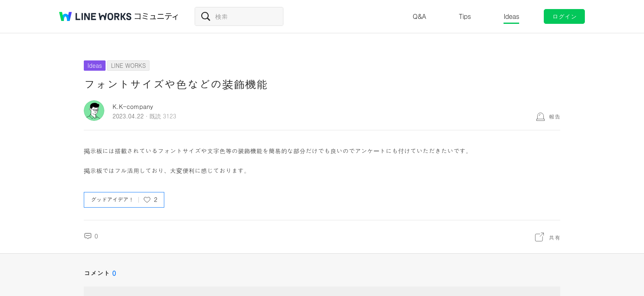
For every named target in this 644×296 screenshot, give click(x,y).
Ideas (511, 16)
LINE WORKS (128, 65)
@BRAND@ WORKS (95, 16)
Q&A (420, 16)
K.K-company (133, 106)
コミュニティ (156, 16)
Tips (465, 16)
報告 (554, 116)
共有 (554, 237)
